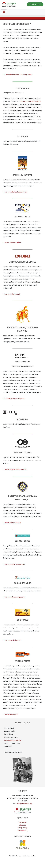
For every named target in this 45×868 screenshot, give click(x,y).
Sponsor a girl (9, 731)
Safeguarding (23, 828)
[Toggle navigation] (4, 12)
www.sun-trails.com (13, 640)
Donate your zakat (11, 737)
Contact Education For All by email (18, 75)
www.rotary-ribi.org (13, 523)
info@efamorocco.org (25, 804)
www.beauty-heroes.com (15, 564)
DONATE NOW (35, 4)
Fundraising (9, 734)
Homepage (22, 822)
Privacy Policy (23, 830)
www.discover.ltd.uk (13, 243)
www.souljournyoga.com (15, 597)
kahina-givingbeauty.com (15, 399)
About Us (23, 825)
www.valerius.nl (11, 714)
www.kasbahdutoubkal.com (16, 192)
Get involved (9, 728)
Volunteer (8, 746)
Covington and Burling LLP (30, 101)
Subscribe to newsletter (13, 752)
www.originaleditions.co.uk (16, 469)
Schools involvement (12, 743)
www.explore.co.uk (12, 294)
